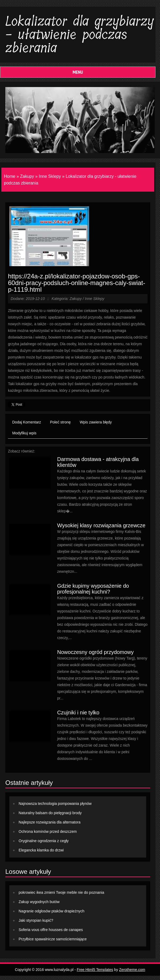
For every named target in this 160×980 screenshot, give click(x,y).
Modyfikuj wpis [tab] (24, 433)
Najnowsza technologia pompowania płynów (55, 804)
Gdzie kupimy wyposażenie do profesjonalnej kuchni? (93, 589)
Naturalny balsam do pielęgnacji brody (50, 813)
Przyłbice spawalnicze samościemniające (53, 939)
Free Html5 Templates (95, 970)
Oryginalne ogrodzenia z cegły (44, 841)
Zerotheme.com (132, 970)
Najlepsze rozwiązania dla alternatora (50, 822)
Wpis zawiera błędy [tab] (96, 422)
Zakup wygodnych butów (39, 902)
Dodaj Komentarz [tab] (27, 422)
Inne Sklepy (50, 176)
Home (10, 176)
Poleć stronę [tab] (60, 422)
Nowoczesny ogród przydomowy (95, 652)
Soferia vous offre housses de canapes (51, 930)
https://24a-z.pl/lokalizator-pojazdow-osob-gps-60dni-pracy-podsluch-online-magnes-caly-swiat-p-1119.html (77, 283)
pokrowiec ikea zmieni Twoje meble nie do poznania (61, 892)
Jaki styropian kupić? (36, 920)
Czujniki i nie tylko (78, 713)
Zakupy (27, 176)
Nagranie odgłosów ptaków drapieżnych (51, 911)
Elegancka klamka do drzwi (41, 850)
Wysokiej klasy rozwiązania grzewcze (101, 525)
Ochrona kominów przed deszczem (48, 831)
